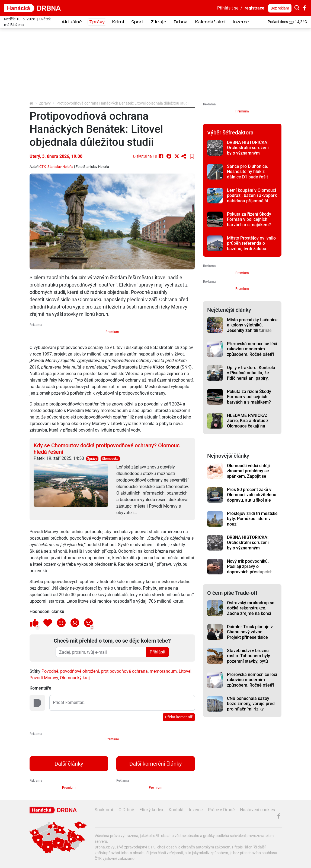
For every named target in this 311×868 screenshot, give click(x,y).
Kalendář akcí (210, 22)
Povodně (50, 671)
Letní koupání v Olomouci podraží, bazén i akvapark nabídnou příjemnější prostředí (252, 198)
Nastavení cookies (257, 810)
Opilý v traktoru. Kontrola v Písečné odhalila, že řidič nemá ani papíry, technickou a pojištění (251, 375)
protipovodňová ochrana (124, 671)
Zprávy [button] (97, 22)
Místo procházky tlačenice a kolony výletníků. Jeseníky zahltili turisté (252, 325)
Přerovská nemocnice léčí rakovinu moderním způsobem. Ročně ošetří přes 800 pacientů (252, 352)
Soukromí (104, 810)
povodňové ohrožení (80, 671)
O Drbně (126, 810)
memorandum (163, 671)
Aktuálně (72, 22)
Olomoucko (110, 459)
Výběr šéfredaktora (230, 133)
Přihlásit (158, 652)
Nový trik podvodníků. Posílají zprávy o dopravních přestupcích (250, 567)
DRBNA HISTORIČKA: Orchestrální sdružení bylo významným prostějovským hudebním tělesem (251, 153)
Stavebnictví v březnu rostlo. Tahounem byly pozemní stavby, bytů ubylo (249, 658)
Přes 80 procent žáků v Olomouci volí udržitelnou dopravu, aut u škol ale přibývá (252, 497)
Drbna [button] (181, 22)
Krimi (118, 22)
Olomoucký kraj (75, 678)
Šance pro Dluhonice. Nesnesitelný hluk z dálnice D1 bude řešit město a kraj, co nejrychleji (248, 177)
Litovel (185, 671)
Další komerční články (155, 764)
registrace (254, 8)
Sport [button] (137, 22)
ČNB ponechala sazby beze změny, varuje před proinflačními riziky (251, 704)
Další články (69, 764)
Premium (112, 332)
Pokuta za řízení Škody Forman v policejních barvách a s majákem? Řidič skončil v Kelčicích (250, 222)
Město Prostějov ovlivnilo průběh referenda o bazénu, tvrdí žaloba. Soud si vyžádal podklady (251, 246)
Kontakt (176, 810)
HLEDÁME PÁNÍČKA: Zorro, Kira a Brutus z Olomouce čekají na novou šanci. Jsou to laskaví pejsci (248, 426)
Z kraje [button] (158, 22)
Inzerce (241, 22)
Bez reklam (280, 8)
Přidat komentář (179, 717)
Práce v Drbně (221, 810)
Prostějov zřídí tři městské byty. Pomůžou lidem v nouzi (252, 519)
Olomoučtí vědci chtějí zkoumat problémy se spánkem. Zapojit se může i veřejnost (248, 474)
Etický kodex (151, 810)
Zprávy (45, 103)
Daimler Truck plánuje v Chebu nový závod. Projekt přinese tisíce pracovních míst (250, 635)
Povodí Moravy (44, 678)
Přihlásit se (228, 8)
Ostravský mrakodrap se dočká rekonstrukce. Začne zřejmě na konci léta (251, 611)
